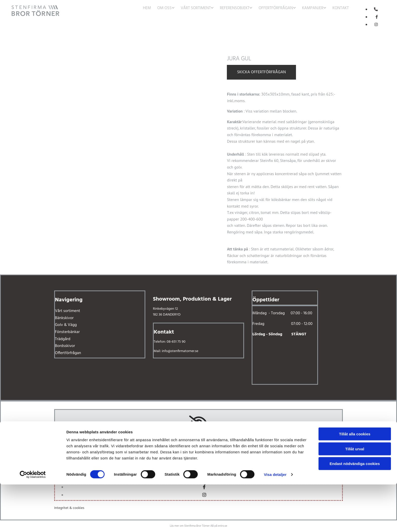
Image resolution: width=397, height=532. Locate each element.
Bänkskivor (64, 318)
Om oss (164, 8)
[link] (168, 8)
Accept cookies (199, 452)
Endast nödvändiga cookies (355, 511)
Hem (147, 8)
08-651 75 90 (176, 342)
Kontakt (341, 8)
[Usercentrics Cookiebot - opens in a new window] (33, 522)
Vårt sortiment (196, 8)
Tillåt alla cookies (355, 481)
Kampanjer (313, 8)
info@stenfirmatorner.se (180, 351)
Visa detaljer (275, 522)
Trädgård (63, 339)
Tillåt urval (355, 496)
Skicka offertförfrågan (261, 72)
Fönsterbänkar (67, 332)
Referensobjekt (235, 8)
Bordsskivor (65, 346)
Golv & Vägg (66, 325)
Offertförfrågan (276, 8)
